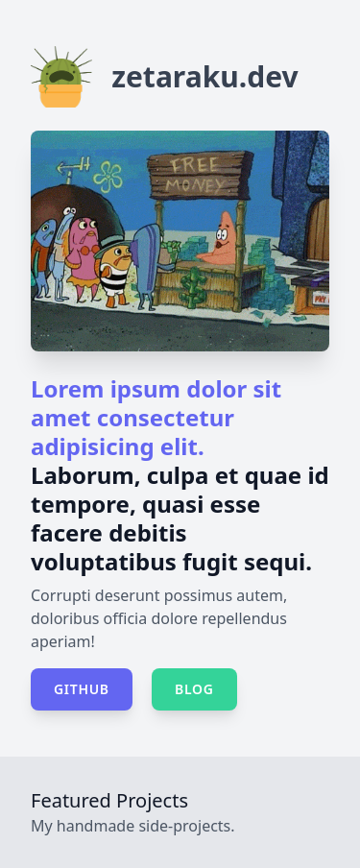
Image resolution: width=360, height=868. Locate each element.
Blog (194, 689)
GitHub (82, 689)
